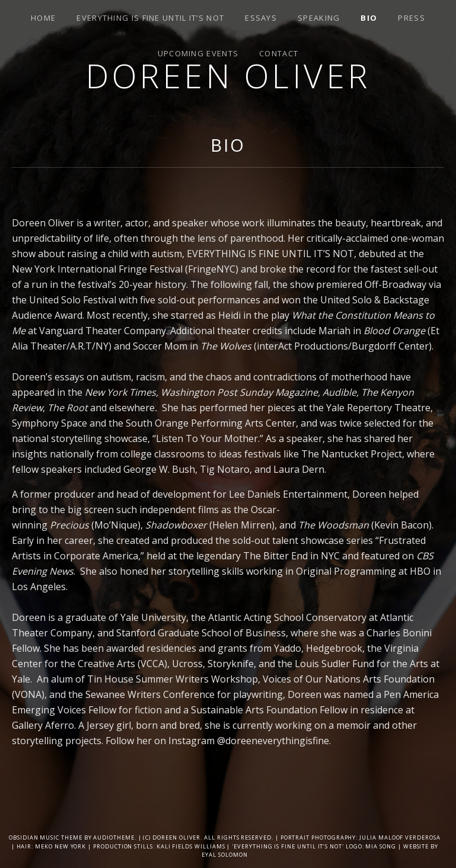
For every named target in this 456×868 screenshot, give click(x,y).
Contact (279, 53)
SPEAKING (319, 18)
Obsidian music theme (46, 837)
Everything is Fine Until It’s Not (150, 18)
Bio (369, 18)
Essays (261, 18)
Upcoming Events (198, 53)
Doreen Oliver (228, 76)
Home (43, 18)
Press (412, 18)
